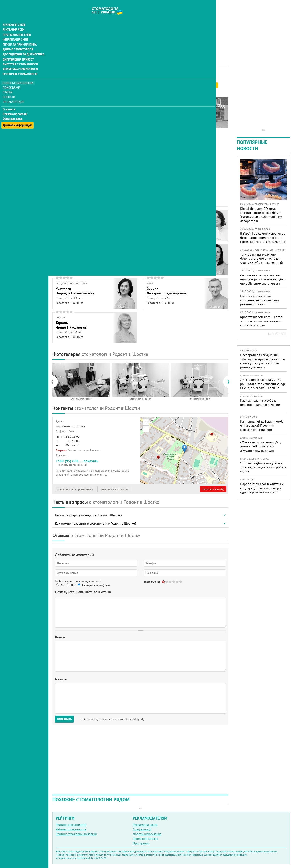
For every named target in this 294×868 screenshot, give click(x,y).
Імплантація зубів (16, 32)
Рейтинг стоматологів (71, 829)
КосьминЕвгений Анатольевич (73, 257)
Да (63, 585)
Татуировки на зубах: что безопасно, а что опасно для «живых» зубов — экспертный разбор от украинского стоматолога (261, 262)
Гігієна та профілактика (20, 37)
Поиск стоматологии (18, 75)
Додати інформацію (147, 834)
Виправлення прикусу (18, 52)
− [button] (146, 429)
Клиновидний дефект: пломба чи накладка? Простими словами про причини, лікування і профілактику (262, 427)
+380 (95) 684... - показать (97, 463)
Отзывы (61, 120)
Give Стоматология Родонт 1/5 (167, 582)
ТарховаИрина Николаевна (71, 325)
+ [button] (146, 423)
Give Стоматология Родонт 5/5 (181, 582)
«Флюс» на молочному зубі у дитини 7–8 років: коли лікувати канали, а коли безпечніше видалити (260, 448)
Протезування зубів (17, 27)
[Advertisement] (140, 29)
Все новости (277, 334)
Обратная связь (13, 111)
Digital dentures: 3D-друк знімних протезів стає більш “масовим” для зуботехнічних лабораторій (261, 215)
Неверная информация (114, 489)
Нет (73, 585)
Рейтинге (72, 85)
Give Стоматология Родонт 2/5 (170, 582)
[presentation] (54, 382)
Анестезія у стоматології (20, 56)
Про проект (141, 843)
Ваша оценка (152, 582)
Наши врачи (64, 106)
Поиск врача (12, 80)
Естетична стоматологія (20, 66)
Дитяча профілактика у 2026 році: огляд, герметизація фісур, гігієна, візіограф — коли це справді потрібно (263, 386)
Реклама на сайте (145, 825)
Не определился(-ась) (96, 585)
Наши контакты (67, 116)
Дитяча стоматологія (18, 42)
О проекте (9, 101)
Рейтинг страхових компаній (76, 834)
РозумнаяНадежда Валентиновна (75, 291)
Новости (9, 89)
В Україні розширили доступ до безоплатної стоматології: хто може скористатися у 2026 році (263, 238)
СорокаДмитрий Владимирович (167, 291)
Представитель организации (75, 489)
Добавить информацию (18, 115)
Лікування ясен (14, 22)
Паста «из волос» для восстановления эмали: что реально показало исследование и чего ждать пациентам (260, 304)
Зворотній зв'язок (145, 839)
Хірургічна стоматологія (20, 61)
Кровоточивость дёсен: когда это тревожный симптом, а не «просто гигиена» (261, 321)
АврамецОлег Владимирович (72, 222)
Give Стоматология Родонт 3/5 (174, 582)
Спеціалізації (142, 829)
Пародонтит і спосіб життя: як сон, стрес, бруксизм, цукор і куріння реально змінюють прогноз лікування (262, 490)
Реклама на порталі (15, 106)
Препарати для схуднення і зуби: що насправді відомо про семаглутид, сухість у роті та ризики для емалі (263, 361)
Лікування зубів (14, 17)
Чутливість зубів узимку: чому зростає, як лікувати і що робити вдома (263, 467)
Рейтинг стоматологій (71, 825)
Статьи (8, 84)
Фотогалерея (65, 111)
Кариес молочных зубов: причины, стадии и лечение (260, 403)
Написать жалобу (213, 489)
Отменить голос (163, 582)
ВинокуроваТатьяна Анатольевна (164, 222)
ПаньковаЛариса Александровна (165, 257)
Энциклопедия (14, 94)
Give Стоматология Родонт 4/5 (177, 582)
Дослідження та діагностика (23, 47)
